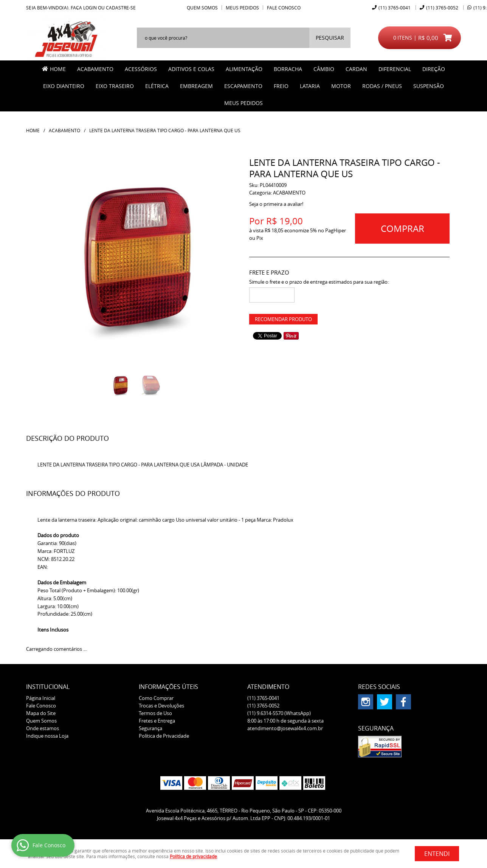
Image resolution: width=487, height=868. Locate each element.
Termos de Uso (155, 713)
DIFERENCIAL (395, 69)
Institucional (48, 687)
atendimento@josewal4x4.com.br (285, 728)
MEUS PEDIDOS (243, 103)
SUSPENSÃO (429, 86)
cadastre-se (121, 8)
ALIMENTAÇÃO (244, 69)
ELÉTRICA (157, 86)
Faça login (84, 8)
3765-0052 (442, 8)
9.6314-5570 (279, 713)
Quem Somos (202, 8)
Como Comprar (156, 698)
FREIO (281, 86)
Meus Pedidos (242, 8)
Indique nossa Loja (47, 736)
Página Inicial (41, 698)
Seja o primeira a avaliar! (276, 204)
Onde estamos (43, 728)
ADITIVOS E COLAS (191, 69)
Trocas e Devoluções (161, 706)
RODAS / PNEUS (382, 86)
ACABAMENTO (95, 69)
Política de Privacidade (164, 736)
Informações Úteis (168, 687)
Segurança (150, 728)
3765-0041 (395, 8)
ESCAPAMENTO (243, 86)
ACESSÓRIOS (141, 69)
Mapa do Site (41, 713)
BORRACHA (288, 69)
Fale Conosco (284, 8)
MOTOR (341, 86)
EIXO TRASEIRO (115, 86)
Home (58, 69)
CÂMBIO (324, 69)
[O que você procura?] (330, 38)
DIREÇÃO (434, 69)
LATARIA (310, 86)
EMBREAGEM (196, 86)
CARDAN (356, 69)
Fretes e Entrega (157, 721)
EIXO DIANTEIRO (64, 86)
